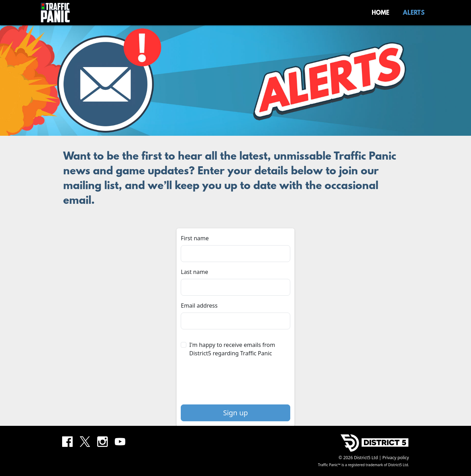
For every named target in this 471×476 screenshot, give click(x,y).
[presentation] (235, 384)
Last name (194, 272)
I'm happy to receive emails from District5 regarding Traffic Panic (232, 349)
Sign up (236, 413)
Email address (199, 306)
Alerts (414, 13)
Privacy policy (396, 458)
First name (195, 238)
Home (380, 13)
